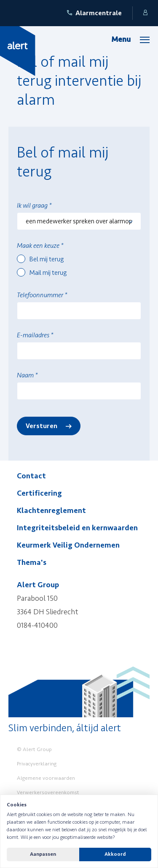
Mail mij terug (48, 273)
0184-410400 (37, 625)
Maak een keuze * (40, 246)
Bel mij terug (47, 259)
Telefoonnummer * (42, 295)
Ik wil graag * (34, 206)
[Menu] (130, 39)
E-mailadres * (35, 335)
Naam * (27, 375)
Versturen (42, 426)
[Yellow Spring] (18, 51)
